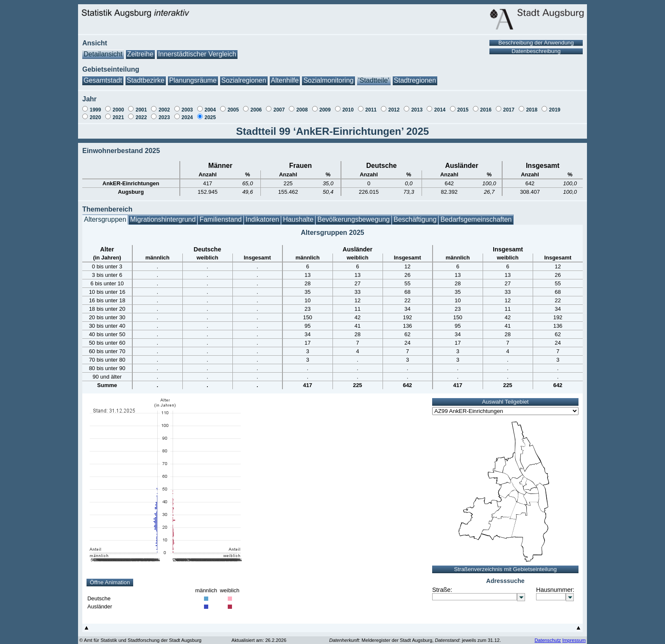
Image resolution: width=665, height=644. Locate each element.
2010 (348, 110)
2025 (210, 117)
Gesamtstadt (103, 80)
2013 (417, 110)
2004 (210, 110)
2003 (187, 110)
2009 (325, 110)
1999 (95, 110)
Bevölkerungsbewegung (353, 219)
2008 (302, 110)
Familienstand (221, 219)
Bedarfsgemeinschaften (476, 219)
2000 (119, 110)
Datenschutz (548, 640)
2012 (394, 110)
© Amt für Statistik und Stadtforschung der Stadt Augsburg (140, 640)
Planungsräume (193, 80)
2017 (509, 110)
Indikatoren (262, 219)
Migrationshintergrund (163, 219)
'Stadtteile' (374, 80)
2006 (256, 110)
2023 (164, 117)
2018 (532, 110)
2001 (141, 110)
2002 (164, 110)
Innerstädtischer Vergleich (197, 54)
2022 (141, 117)
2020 (95, 117)
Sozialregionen (244, 80)
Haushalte (298, 219)
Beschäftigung (415, 219)
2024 (187, 117)
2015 (463, 110)
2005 (233, 110)
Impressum (574, 640)
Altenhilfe (285, 80)
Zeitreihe (140, 54)
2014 (440, 110)
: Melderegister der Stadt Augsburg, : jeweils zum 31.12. (415, 640)
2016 (486, 110)
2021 (119, 117)
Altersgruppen (105, 219)
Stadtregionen (415, 80)
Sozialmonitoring (328, 80)
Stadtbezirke (146, 80)
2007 (279, 110)
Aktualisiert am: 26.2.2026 (259, 640)
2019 (555, 110)
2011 (371, 110)
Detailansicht (103, 54)
